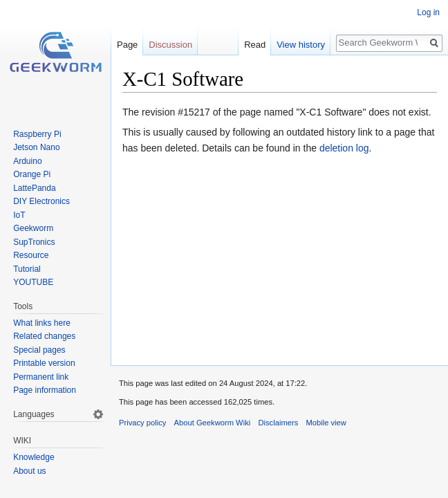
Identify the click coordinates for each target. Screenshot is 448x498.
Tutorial (27, 269)
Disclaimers (278, 423)
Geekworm (33, 228)
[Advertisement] (280, 257)
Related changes (44, 336)
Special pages (39, 350)
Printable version (44, 363)
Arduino (27, 161)
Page (127, 45)
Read (255, 45)
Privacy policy (142, 423)
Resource (31, 255)
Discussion (170, 45)
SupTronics (34, 242)
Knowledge (34, 457)
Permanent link (41, 377)
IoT (19, 215)
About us (29, 471)
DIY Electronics (41, 201)
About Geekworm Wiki (213, 423)
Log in (428, 12)
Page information (45, 390)
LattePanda (34, 188)
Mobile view (326, 423)
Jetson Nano (36, 147)
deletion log (344, 148)
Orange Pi (32, 174)
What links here (42, 323)
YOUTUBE (33, 282)
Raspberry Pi (37, 134)
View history (301, 45)
